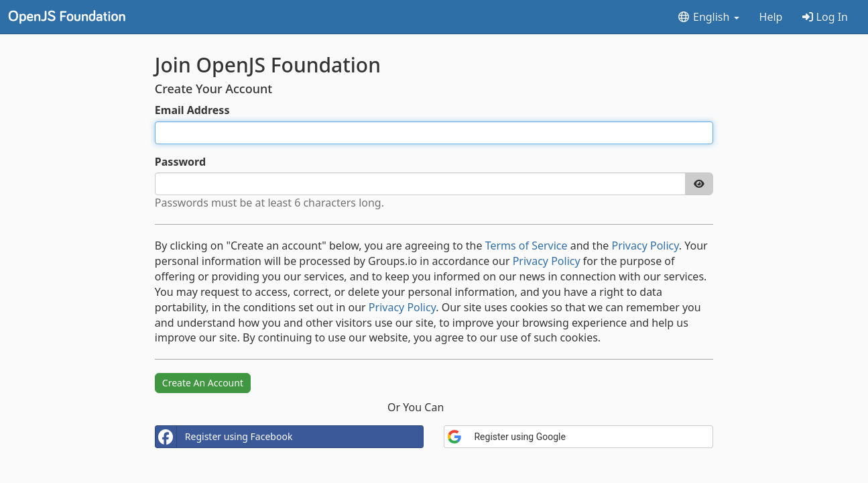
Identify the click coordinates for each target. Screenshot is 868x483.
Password (180, 162)
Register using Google (506, 437)
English (708, 17)
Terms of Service (526, 246)
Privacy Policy (645, 246)
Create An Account (203, 383)
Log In (825, 17)
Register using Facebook (224, 437)
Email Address (192, 110)
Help (771, 17)
